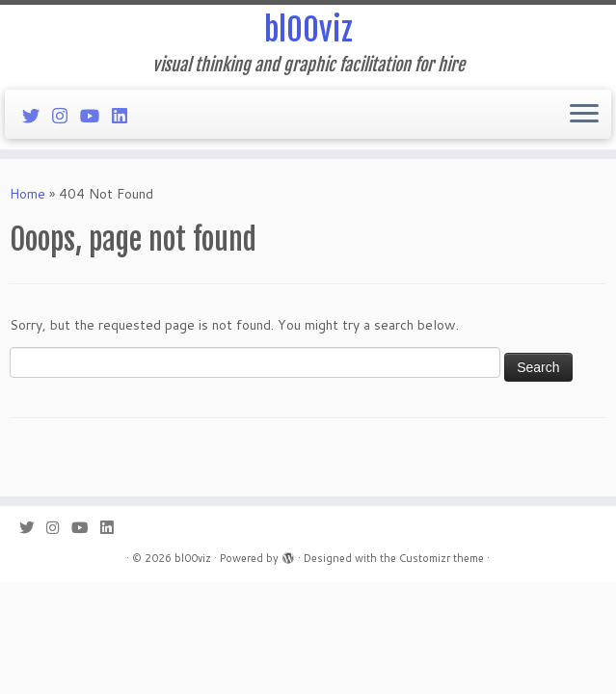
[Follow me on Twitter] (37, 116)
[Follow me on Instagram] (66, 116)
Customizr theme (442, 558)
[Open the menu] (584, 115)
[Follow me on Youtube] (96, 116)
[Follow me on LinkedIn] (126, 116)
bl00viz (308, 30)
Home (27, 194)
